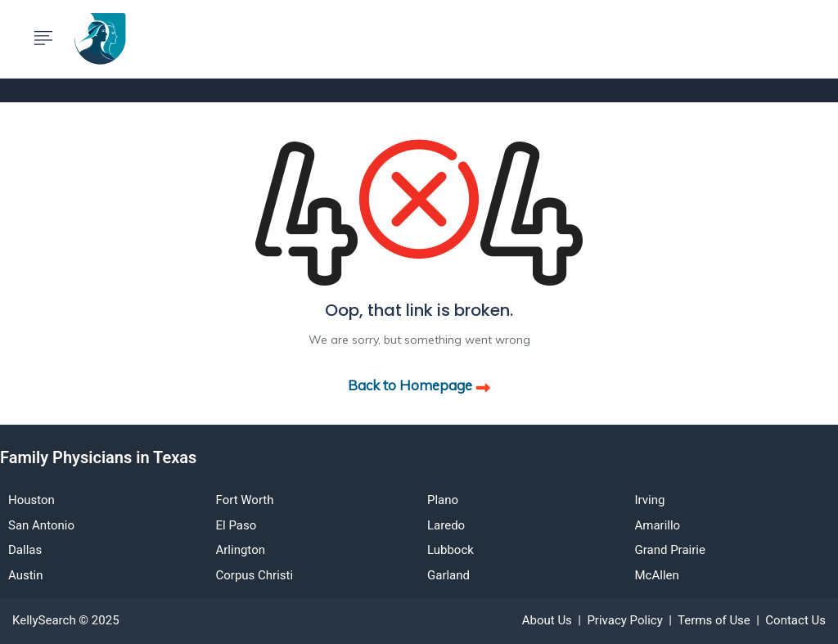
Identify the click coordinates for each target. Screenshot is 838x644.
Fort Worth (245, 500)
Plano (443, 500)
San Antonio (41, 525)
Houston (32, 500)
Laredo (446, 525)
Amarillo (658, 525)
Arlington (241, 550)
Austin (26, 575)
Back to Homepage (419, 385)
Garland (448, 575)
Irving (650, 500)
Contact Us (795, 620)
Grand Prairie (670, 550)
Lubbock (451, 550)
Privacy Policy (624, 620)
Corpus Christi (255, 575)
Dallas (25, 550)
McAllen (657, 575)
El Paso (237, 525)
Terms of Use (714, 620)
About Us (547, 620)
